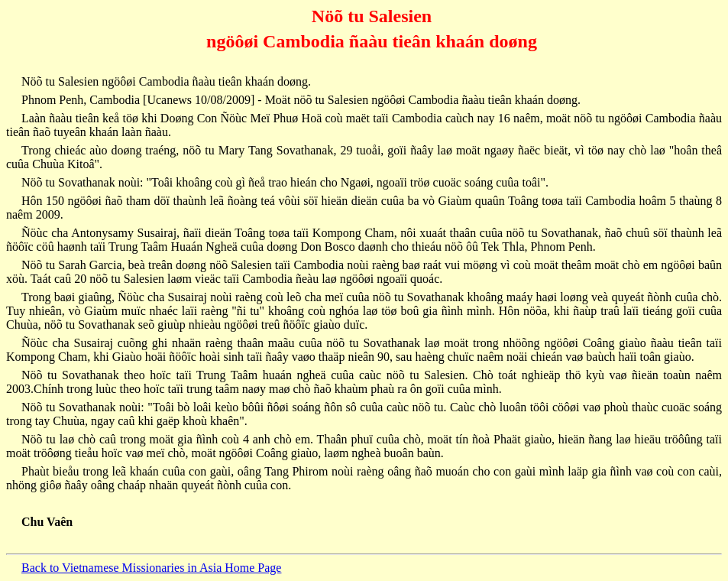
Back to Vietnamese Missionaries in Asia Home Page (151, 568)
